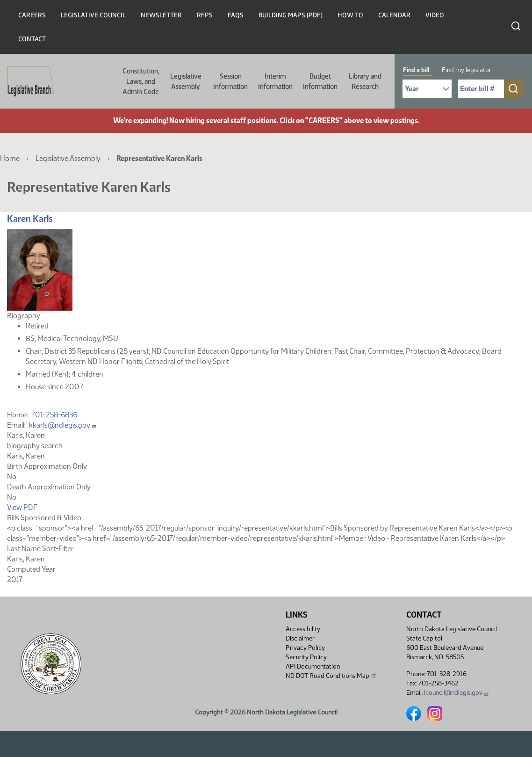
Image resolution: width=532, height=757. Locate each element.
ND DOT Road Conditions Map (331, 676)
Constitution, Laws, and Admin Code (141, 81)
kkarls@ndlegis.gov (63, 425)
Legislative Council (93, 15)
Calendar (394, 15)
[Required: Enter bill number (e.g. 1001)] (481, 89)
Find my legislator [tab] (467, 70)
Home (10, 158)
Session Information (230, 81)
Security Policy (306, 657)
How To (350, 15)
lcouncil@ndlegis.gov (457, 693)
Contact (32, 39)
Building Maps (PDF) (291, 15)
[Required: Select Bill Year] (427, 89)
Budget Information (320, 81)
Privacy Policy (305, 648)
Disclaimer (300, 638)
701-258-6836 (54, 415)
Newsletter (161, 15)
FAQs (236, 15)
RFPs (205, 15)
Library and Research (365, 81)
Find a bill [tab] (416, 70)
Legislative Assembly (186, 81)
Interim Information (275, 81)
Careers (32, 15)
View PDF (22, 507)
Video (435, 15)
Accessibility (303, 629)
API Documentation (313, 666)
